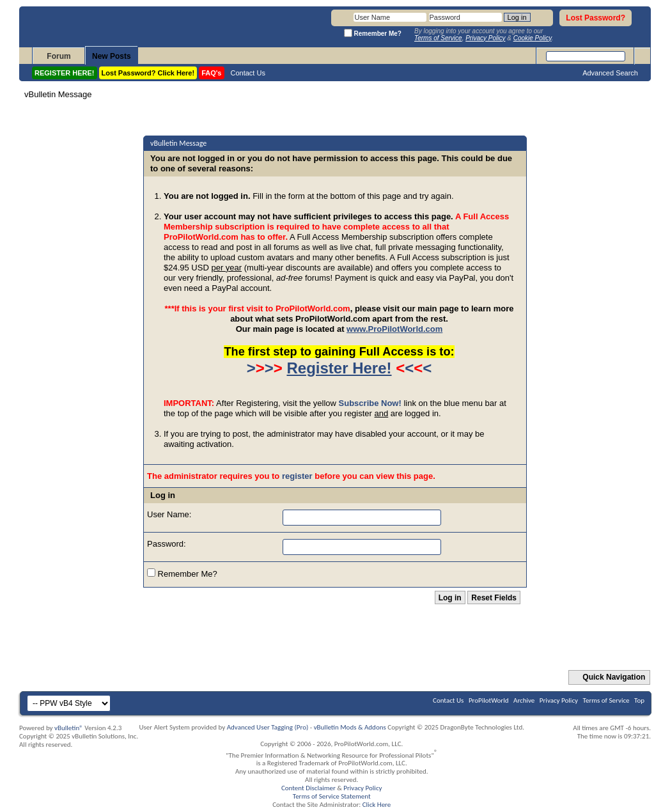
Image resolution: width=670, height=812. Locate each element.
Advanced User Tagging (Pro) (268, 727)
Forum (58, 56)
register (297, 476)
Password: (167, 544)
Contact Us (248, 73)
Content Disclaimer (308, 788)
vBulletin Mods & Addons (350, 727)
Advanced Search (610, 73)
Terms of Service (606, 700)
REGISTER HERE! (65, 73)
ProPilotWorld (489, 700)
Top (639, 700)
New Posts (112, 56)
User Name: (169, 514)
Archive (524, 700)
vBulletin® (69, 728)
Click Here (377, 805)
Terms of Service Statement (332, 796)
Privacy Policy (559, 700)
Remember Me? (182, 574)
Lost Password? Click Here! (148, 73)
